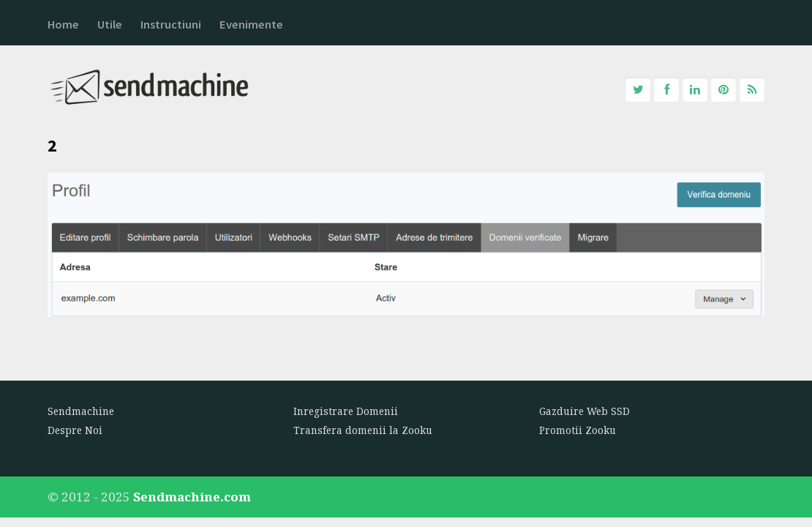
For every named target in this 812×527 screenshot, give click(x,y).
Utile (110, 25)
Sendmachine (81, 411)
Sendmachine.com (192, 497)
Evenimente (251, 25)
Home (63, 25)
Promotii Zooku (578, 430)
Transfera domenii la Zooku (363, 430)
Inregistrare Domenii (346, 411)
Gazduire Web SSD (584, 411)
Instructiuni (171, 25)
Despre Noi (75, 430)
